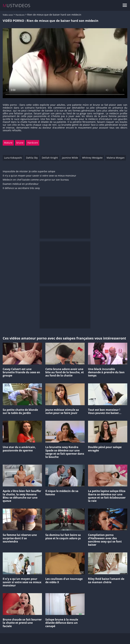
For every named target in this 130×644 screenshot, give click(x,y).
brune (20, 143)
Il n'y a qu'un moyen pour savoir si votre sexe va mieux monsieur (39, 176)
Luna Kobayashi (13, 158)
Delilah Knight (50, 158)
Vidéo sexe (8, 15)
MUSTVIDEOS (17, 5)
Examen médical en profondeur (21, 184)
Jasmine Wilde (70, 158)
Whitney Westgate (92, 158)
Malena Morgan (116, 158)
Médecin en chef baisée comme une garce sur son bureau (36, 180)
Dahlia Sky (32, 158)
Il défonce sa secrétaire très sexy (21, 188)
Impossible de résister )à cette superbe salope (29, 172)
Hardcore (20, 15)
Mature (8, 143)
